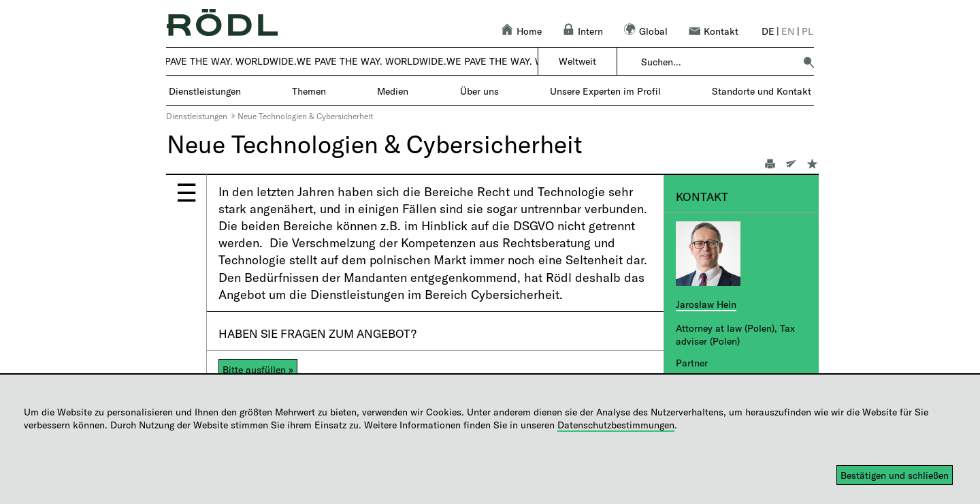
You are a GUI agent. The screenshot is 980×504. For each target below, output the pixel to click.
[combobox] (718, 62)
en (788, 31)
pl (807, 31)
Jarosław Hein (706, 304)
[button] (808, 62)
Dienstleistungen (197, 116)
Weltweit (577, 61)
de (768, 31)
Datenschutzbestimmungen (616, 425)
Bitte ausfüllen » (258, 369)
